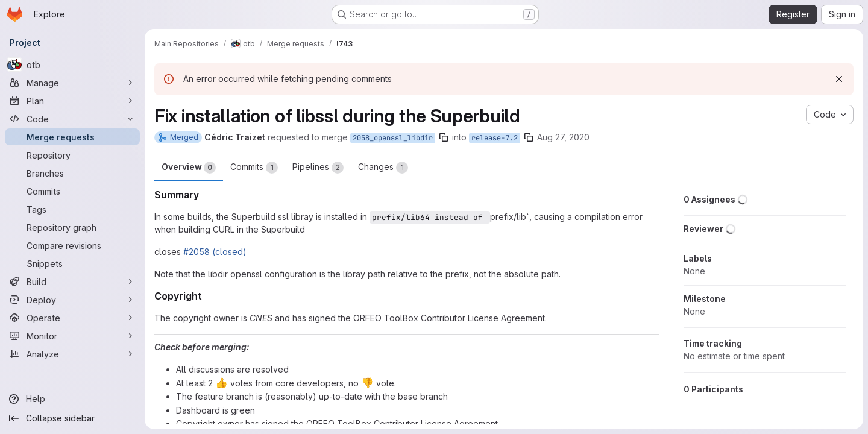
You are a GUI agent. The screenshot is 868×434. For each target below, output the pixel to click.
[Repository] (72, 155)
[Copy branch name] (444, 137)
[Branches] (72, 173)
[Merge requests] (72, 137)
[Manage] (72, 83)
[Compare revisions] (72, 245)
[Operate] (72, 318)
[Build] (72, 281)
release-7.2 (495, 138)
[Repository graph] (72, 227)
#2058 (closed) (215, 252)
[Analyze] (72, 354)
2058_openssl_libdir (393, 138)
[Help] (72, 399)
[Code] (72, 119)
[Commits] (72, 191)
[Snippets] (72, 263)
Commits (254, 168)
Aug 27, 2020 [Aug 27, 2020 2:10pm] (563, 137)
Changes (383, 168)
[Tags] (72, 209)
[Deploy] (72, 300)
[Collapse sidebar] (72, 418)
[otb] (72, 64)
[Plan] (72, 101)
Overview (189, 168)
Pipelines (318, 168)
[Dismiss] (839, 79)
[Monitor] (72, 336)
